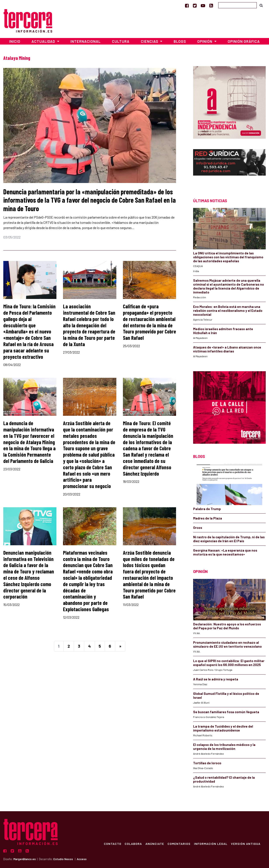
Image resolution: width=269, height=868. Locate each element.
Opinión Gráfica (244, 41)
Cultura (121, 41)
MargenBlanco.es (24, 859)
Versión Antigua (246, 844)
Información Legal (211, 844)
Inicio (15, 41)
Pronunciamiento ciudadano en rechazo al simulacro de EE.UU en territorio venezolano (227, 644)
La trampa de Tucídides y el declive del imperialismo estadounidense (223, 728)
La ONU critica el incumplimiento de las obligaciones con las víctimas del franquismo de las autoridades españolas (228, 257)
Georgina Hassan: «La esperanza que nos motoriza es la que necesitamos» (225, 552)
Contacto (112, 844)
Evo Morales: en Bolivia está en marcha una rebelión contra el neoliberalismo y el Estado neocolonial (228, 311)
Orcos (198, 528)
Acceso (82, 859)
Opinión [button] (205, 41)
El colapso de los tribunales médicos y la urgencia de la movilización (224, 747)
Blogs (180, 41)
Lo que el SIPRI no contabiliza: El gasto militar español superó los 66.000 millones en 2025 (229, 663)
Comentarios (179, 844)
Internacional (86, 41)
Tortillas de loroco (207, 763)
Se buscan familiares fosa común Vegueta (226, 712)
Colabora (133, 844)
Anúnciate (155, 844)
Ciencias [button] (150, 41)
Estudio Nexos (63, 859)
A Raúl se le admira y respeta (216, 679)
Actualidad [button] (44, 41)
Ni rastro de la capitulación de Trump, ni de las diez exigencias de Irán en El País (229, 539)
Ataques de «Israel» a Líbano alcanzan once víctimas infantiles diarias (227, 349)
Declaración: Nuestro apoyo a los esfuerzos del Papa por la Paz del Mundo (227, 626)
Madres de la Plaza (208, 518)
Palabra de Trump (207, 509)
